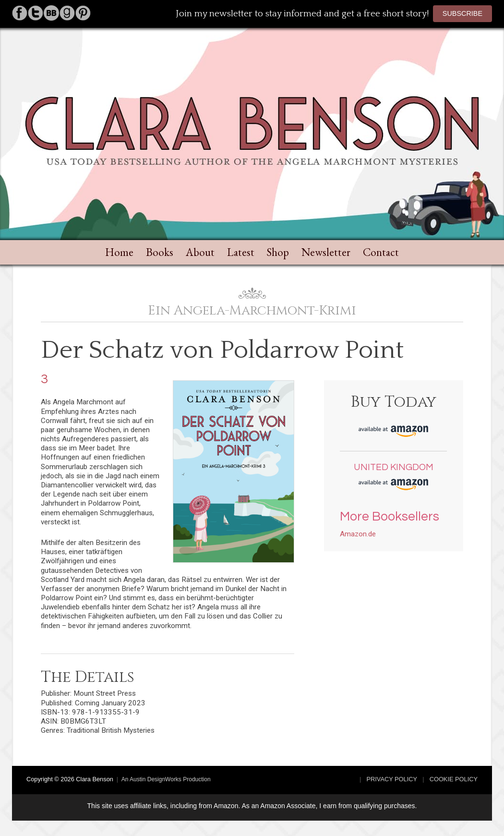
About (200, 252)
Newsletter (326, 252)
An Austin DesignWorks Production (166, 779)
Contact (381, 252)
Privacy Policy (392, 779)
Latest (241, 252)
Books (160, 252)
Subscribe (462, 13)
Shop (278, 252)
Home (119, 252)
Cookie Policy (454, 779)
